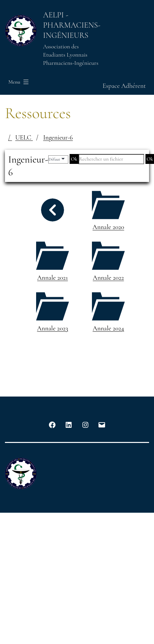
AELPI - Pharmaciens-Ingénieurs (72, 25)
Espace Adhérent (124, 86)
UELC (24, 138)
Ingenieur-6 (58, 138)
